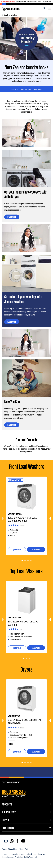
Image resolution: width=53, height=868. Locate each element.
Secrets (15, 89)
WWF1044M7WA (15, 514)
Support (6, 820)
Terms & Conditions (10, 849)
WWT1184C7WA (14, 618)
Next (51, 518)
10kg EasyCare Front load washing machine (22, 519)
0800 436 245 (14, 791)
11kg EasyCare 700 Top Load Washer (23, 623)
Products (7, 804)
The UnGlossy (9, 812)
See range (38, 89)
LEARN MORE (12, 217)
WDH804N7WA (14, 716)
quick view (17, 549)
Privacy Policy (24, 849)
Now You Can (26, 89)
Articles (10, 15)
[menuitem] (11, 9)
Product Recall (10, 2)
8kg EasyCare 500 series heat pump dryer (25, 721)
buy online (36, 549)
